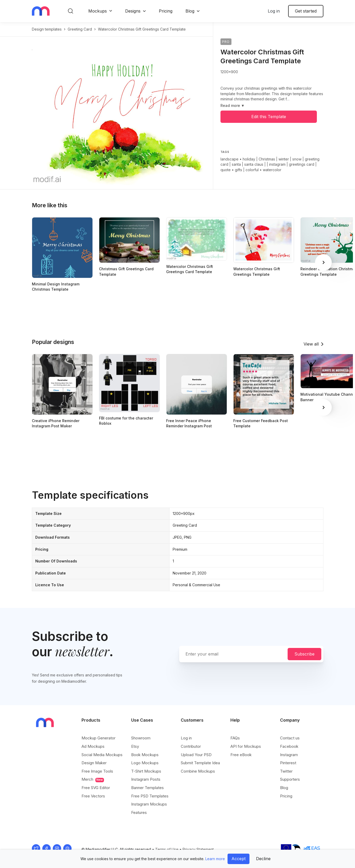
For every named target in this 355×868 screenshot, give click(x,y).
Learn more (215, 859)
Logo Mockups (145, 763)
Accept (238, 859)
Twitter (286, 771)
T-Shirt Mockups (146, 771)
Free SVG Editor (96, 788)
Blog (190, 11)
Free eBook (241, 755)
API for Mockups (246, 746)
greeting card (80, 29)
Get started (306, 11)
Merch (93, 779)
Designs (133, 11)
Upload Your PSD (196, 755)
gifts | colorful (247, 170)
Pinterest (288, 763)
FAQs (235, 738)
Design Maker (94, 763)
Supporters (290, 779)
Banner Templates (147, 788)
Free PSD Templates (150, 796)
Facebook (289, 746)
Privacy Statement (198, 849)
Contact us (290, 738)
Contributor (191, 746)
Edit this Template (269, 117)
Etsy (135, 746)
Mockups (98, 11)
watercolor (272, 170)
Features (139, 812)
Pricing (166, 11)
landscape (229, 159)
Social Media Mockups (102, 755)
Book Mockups (145, 755)
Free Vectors (93, 796)
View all (311, 344)
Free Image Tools (97, 771)
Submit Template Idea (200, 763)
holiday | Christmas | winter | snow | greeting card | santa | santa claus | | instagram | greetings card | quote (270, 164)
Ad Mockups (93, 746)
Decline (263, 859)
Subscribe (304, 654)
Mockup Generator (98, 738)
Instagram (289, 755)
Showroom (141, 738)
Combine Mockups (198, 771)
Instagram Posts (146, 779)
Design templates (47, 29)
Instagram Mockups (149, 804)
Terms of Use (167, 849)
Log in (274, 11)
